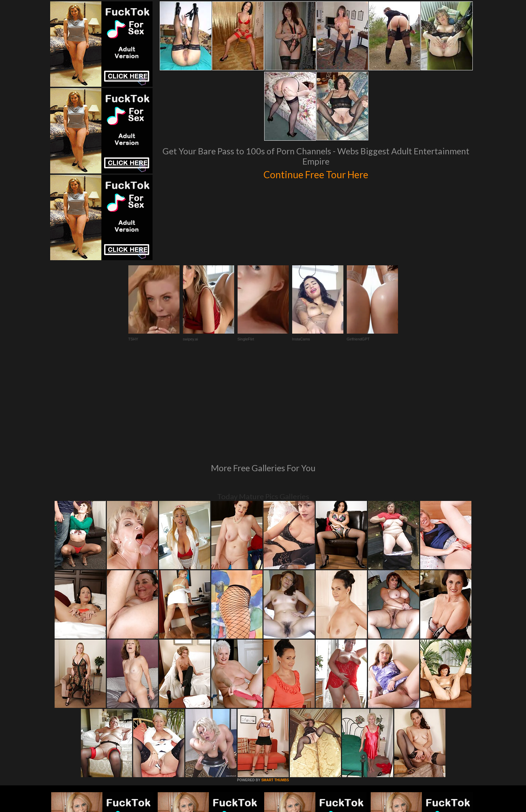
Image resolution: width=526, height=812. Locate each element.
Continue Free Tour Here (316, 173)
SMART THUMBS (275, 687)
